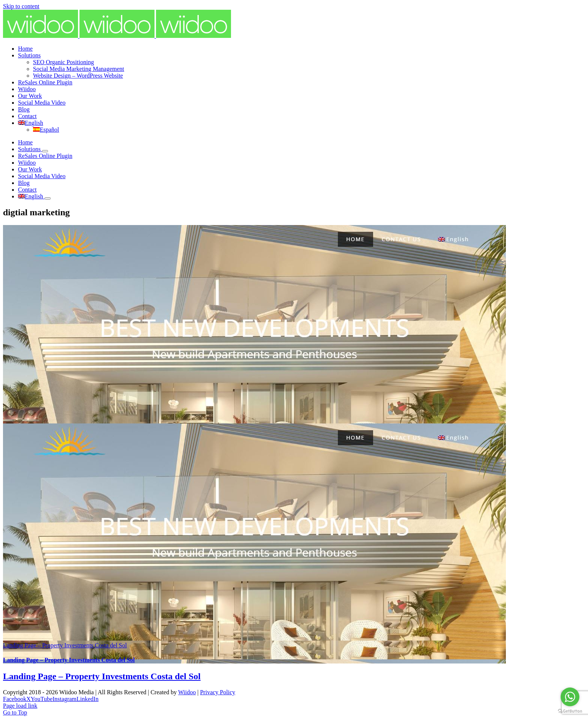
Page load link (20, 706)
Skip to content (21, 6)
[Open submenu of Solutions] (45, 151)
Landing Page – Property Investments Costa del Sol (65, 645)
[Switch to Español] (46, 130)
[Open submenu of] (48, 198)
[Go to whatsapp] (570, 697)
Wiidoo (187, 692)
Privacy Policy (217, 692)
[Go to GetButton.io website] (570, 711)
